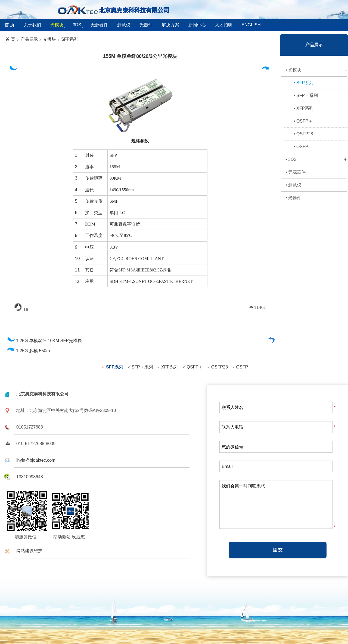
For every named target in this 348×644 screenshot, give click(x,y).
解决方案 (170, 25)
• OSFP (301, 147)
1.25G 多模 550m (28, 351)
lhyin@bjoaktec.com (36, 460)
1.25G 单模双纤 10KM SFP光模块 (44, 341)
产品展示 (29, 39)
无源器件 (99, 25)
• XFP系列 (304, 108)
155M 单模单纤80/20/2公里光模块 (140, 56)
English (251, 25)
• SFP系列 (304, 83)
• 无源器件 (296, 172)
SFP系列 (70, 39)
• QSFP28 (303, 134)
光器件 (146, 25)
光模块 (49, 39)
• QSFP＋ (303, 121)
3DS (77, 25)
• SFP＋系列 (306, 96)
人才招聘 (224, 25)
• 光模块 (316, 70)
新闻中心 (197, 25)
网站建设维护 (29, 551)
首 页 (10, 39)
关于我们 (32, 25)
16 (21, 310)
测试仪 (124, 25)
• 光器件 (293, 198)
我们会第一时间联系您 (276, 504)
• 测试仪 (293, 185)
